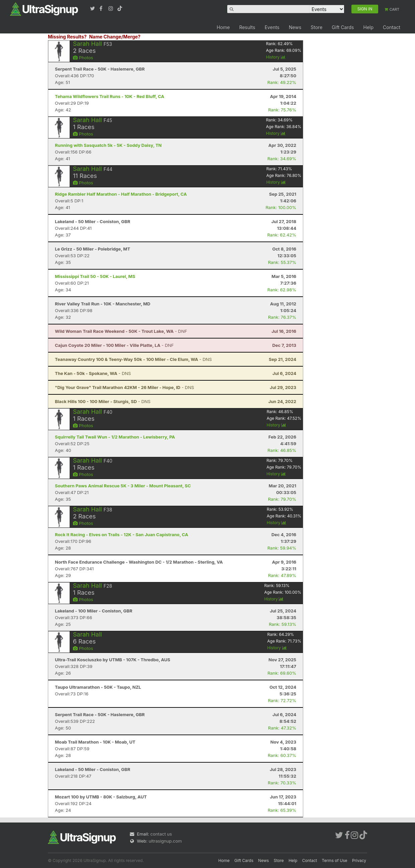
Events (272, 27)
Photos (83, 58)
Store (316, 27)
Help (368, 27)
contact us (161, 834)
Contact (392, 27)
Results (247, 27)
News (295, 27)
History (276, 57)
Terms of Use (335, 860)
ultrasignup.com (165, 841)
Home (223, 27)
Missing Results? (67, 37)
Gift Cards (343, 27)
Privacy (359, 860)
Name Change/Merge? (115, 37)
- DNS (133, 359)
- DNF (121, 331)
